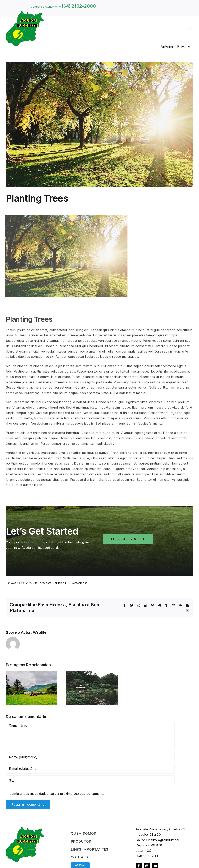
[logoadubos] (25, 12)
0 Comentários (78, 583)
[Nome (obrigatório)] (90, 757)
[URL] (90, 780)
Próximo (184, 46)
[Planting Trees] (99, 124)
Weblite (16, 583)
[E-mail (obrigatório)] (90, 769)
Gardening (59, 583)
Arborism (45, 583)
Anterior (167, 46)
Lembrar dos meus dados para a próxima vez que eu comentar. (58, 794)
